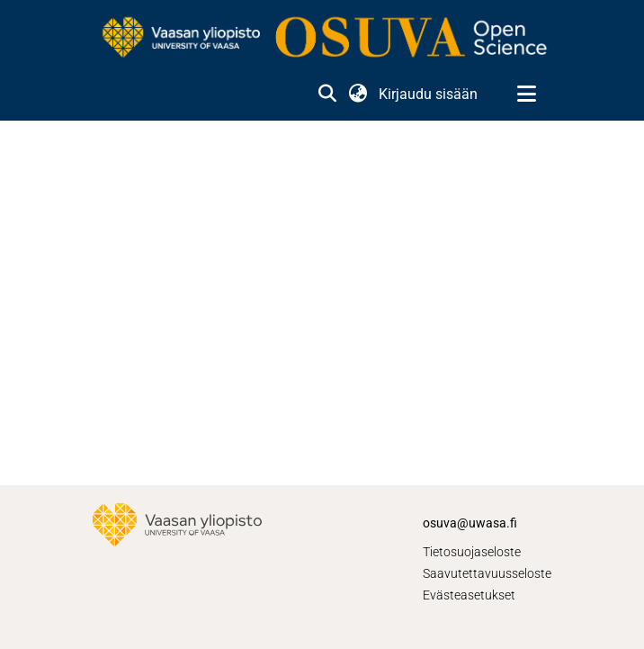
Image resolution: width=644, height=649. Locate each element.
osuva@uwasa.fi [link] (470, 523)
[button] (327, 95)
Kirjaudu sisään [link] (429, 94)
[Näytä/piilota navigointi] (526, 95)
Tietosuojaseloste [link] (472, 552)
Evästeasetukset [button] (469, 595)
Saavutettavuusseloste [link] (487, 573)
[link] (322, 39)
